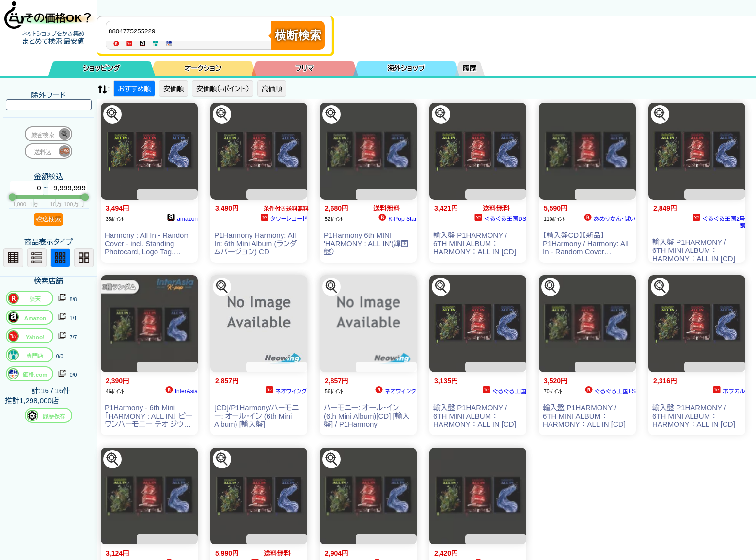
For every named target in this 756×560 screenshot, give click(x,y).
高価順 (272, 89)
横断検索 (298, 35)
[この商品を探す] (112, 114)
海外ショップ (406, 68)
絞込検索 (48, 219)
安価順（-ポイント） (223, 89)
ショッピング (102, 68)
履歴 (470, 68)
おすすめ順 (134, 89)
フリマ (305, 68)
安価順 (173, 89)
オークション (203, 68)
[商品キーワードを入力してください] (191, 31)
